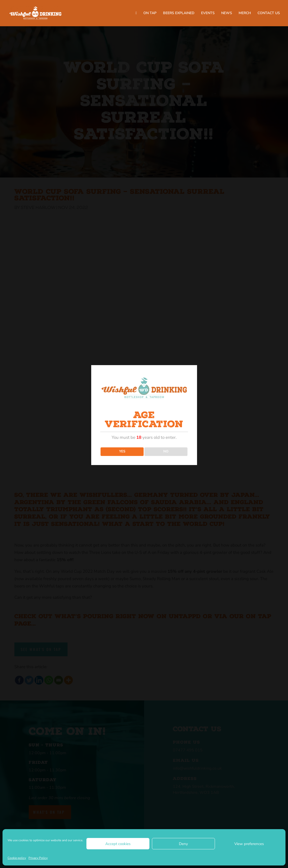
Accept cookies (118, 844)
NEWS (227, 13)
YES (122, 451)
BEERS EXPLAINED (179, 13)
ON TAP (150, 13)
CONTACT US (269, 13)
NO (166, 451)
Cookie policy (17, 858)
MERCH (245, 13)
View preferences (249, 844)
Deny (183, 844)
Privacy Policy (38, 858)
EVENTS (208, 13)
